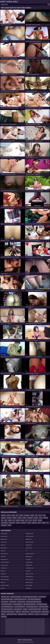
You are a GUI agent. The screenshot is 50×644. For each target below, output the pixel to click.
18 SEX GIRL (28, 559)
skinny (9, 515)
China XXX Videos (29, 536)
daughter (25, 609)
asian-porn (34, 523)
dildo (6, 520)
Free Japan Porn (4, 559)
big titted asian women (12, 614)
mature (9, 525)
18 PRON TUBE (29, 562)
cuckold (21, 515)
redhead (15, 518)
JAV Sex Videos (29, 585)
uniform (40, 520)
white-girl (46, 518)
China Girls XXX (4, 554)
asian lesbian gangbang (16, 597)
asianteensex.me (29, 533)
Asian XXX (3, 582)
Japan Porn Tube (29, 574)
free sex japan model (44, 607)
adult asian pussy (21, 602)
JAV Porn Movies (29, 580)
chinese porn (29, 545)
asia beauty (4, 617)
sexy (36, 515)
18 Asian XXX (4, 542)
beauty (22, 520)
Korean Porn (28, 588)
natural (13, 515)
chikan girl (37, 614)
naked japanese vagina (42, 604)
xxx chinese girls (44, 614)
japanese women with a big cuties (34, 602)
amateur (10, 520)
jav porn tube (29, 548)
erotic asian (31, 614)
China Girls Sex (4, 536)
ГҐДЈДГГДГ (18, 612)
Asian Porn (3, 545)
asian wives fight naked (36, 612)
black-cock (4, 515)
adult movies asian (5, 597)
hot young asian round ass (7, 609)
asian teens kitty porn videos (35, 609)
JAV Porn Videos (29, 582)
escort (40, 515)
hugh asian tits (13, 602)
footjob (20, 518)
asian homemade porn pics (7, 607)
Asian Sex (3, 551)
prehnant (3, 614)
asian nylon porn (26, 612)
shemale (18, 523)
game (39, 523)
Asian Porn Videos (5, 562)
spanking (3, 518)
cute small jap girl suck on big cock (30, 597)
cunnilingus (27, 515)
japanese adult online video (29, 604)
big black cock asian (22, 614)
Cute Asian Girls (4, 565)
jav (14, 520)
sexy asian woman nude (20, 607)
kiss (2, 520)
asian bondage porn (18, 604)
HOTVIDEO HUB (29, 577)
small (44, 515)
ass (48, 523)
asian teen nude (5, 602)
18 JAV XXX (3, 556)
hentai (41, 518)
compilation (30, 518)
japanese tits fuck (18, 609)
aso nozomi (45, 609)
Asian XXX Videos (29, 542)
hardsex (24, 518)
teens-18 (35, 520)
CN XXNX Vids (4, 568)
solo (31, 520)
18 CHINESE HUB (29, 568)
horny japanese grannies (7, 604)
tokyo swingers (45, 612)
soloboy (44, 523)
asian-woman (12, 523)
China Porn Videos (5, 580)
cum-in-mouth (4, 523)
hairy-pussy (4, 525)
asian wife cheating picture (7, 599)
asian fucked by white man (32, 607)
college (29, 523)
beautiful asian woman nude (20, 599)
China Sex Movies (5, 577)
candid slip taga (42, 597)
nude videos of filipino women (8, 612)
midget (32, 515)
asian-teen (9, 518)
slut (17, 515)
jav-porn (36, 518)
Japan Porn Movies (30, 554)
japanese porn (29, 556)
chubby (18, 520)
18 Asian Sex (3, 574)
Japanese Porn (4, 539)
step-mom (24, 523)
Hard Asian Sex (4, 533)
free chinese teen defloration (34, 599)
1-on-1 (27, 520)
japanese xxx (29, 539)
